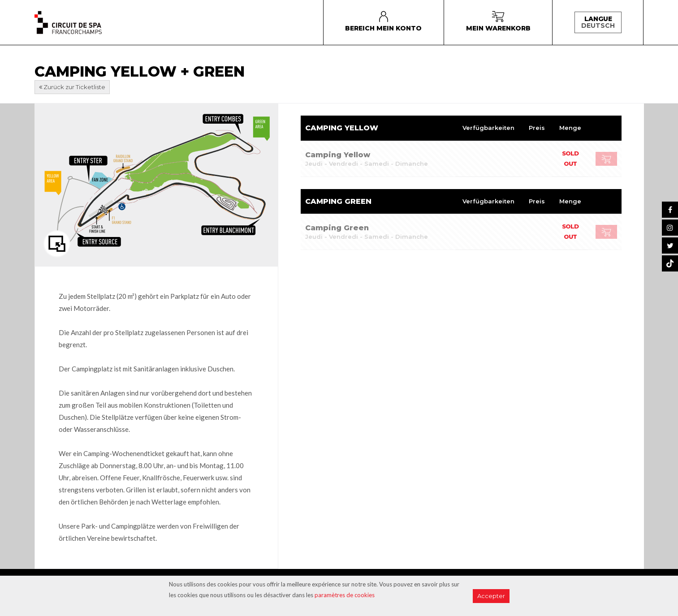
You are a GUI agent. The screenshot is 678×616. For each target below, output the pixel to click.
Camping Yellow (338, 155)
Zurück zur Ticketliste (72, 87)
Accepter (491, 596)
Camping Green (337, 228)
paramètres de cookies (345, 595)
